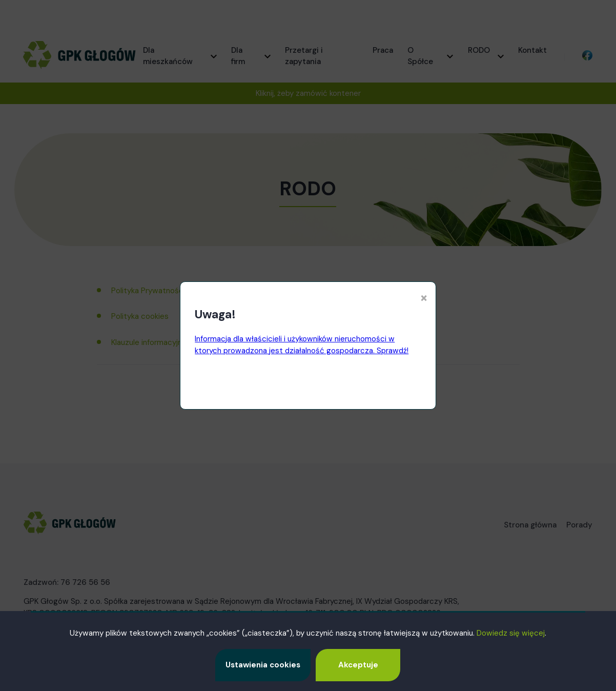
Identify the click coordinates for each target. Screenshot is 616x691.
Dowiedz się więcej (511, 633)
